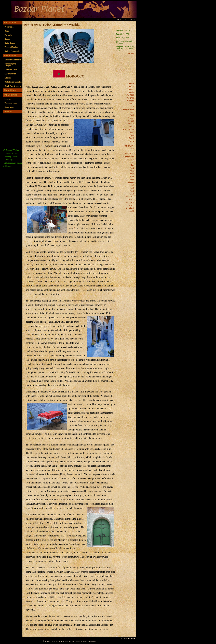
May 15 (131, 205)
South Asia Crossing (13, 86)
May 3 (132, 171)
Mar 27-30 (130, 98)
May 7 (132, 185)
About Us (8, 112)
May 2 (132, 168)
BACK (119, 19)
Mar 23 (132, 89)
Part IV (132, 141)
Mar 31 (132, 104)
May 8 (132, 188)
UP (126, 19)
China (7, 31)
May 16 (131, 211)
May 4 (132, 174)
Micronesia (9, 27)
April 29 (131, 149)
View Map (130, 53)
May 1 (132, 162)
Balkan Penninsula (12, 51)
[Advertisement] (153, 71)
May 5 (132, 177)
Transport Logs (11, 103)
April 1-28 (131, 107)
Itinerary (8, 99)
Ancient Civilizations (13, 60)
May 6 (132, 180)
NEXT (132, 19)
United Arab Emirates (13, 82)
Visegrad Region (11, 47)
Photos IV (131, 127)
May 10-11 (130, 197)
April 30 (131, 159)
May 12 (131, 200)
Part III (132, 138)
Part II (132, 115)
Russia (7, 39)
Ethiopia (8, 78)
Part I (132, 112)
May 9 (132, 191)
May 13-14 (130, 202)
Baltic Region (10, 43)
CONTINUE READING (127, 638)
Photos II (131, 121)
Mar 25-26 (130, 95)
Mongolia (8, 35)
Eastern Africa (10, 74)
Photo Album (10, 90)
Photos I (131, 118)
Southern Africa (11, 70)
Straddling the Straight (10, 65)
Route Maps (9, 107)
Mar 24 (132, 92)
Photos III (131, 124)
